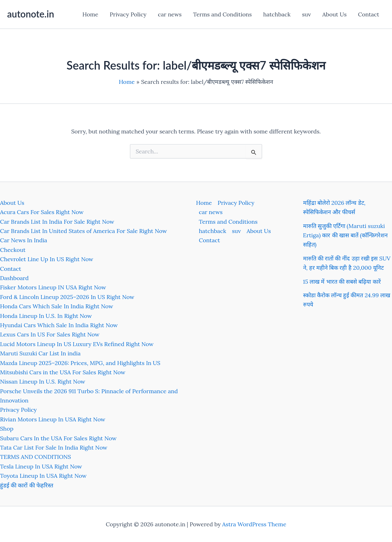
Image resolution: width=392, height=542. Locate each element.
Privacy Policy (128, 14)
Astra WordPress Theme (254, 524)
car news (170, 14)
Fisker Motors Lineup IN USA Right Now (53, 287)
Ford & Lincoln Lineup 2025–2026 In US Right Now (67, 297)
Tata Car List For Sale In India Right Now (54, 447)
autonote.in (31, 14)
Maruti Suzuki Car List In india (40, 353)
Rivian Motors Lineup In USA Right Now (53, 419)
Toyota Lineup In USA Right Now (43, 476)
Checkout (13, 250)
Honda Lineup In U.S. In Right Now (46, 316)
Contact (369, 14)
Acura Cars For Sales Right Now (42, 212)
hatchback (277, 14)
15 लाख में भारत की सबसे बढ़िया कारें (342, 282)
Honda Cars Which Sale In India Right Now (57, 306)
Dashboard (14, 278)
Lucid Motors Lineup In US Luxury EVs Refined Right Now (77, 344)
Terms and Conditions (222, 14)
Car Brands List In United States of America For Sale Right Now (83, 231)
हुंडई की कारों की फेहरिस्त (27, 485)
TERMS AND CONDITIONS (36, 457)
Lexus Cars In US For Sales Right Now (50, 334)
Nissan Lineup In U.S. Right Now (43, 381)
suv (306, 14)
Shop (7, 429)
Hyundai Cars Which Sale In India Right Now (59, 325)
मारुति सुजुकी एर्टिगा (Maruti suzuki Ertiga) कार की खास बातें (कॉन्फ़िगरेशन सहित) (346, 235)
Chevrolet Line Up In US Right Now (47, 259)
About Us (335, 14)
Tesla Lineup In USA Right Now (41, 466)
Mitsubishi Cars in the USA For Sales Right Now (63, 372)
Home (90, 14)
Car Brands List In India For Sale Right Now (57, 222)
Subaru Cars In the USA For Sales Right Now (58, 438)
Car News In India (24, 240)
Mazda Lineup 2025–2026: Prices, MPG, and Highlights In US (80, 363)
